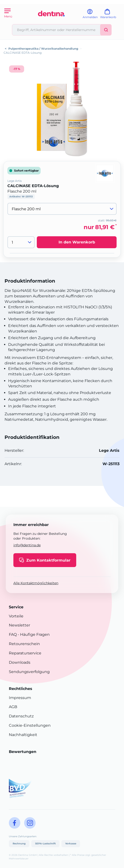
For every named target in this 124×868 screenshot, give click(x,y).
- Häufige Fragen (33, 634)
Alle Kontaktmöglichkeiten (36, 583)
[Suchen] (106, 30)
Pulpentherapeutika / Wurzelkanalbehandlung (43, 49)
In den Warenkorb (77, 242)
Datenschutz (21, 716)
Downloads (20, 662)
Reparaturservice (25, 653)
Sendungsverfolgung (29, 672)
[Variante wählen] (62, 209)
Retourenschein (24, 644)
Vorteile (16, 616)
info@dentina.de (27, 545)
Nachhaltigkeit (23, 735)
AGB (13, 707)
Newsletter (19, 625)
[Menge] (21, 242)
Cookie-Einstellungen (30, 725)
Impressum (20, 698)
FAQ (13, 634)
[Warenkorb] (110, 15)
